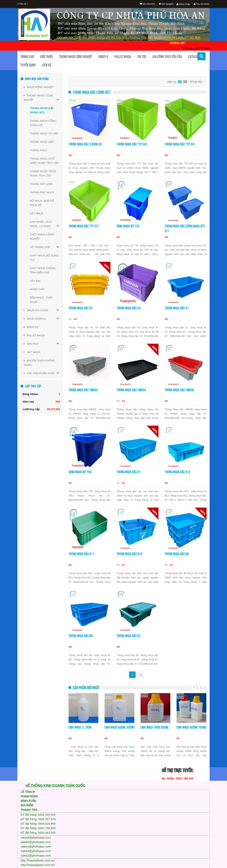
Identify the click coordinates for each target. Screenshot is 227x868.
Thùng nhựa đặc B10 (129, 554)
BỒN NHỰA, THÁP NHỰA (41, 300)
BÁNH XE (31, 327)
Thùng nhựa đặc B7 (129, 636)
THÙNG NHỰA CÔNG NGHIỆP (38, 98)
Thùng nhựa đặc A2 (81, 308)
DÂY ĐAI (35, 281)
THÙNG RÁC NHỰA (42, 192)
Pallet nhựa (123, 57)
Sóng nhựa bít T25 (128, 226)
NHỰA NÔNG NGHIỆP (39, 87)
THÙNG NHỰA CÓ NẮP (44, 134)
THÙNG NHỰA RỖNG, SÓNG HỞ (43, 123)
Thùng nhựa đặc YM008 (179, 390)
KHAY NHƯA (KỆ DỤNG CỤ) (44, 258)
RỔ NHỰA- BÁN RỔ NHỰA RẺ (42, 203)
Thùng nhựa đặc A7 (177, 308)
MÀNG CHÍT (37, 289)
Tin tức (142, 57)
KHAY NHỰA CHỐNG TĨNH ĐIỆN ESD (43, 270)
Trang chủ (27, 57)
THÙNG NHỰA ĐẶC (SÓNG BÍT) (42, 110)
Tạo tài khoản (202, 4)
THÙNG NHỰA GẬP (42, 142)
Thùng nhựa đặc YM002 (83, 390)
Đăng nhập (183, 4)
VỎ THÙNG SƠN (40, 247)
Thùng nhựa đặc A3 (129, 308)
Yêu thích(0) (147, 4)
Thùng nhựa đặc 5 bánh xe (85, 144)
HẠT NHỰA (32, 352)
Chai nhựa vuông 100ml (191, 727)
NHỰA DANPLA (35, 319)
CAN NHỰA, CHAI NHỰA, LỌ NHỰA (41, 224)
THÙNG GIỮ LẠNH (41, 184)
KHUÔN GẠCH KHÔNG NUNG (39, 363)
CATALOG (193, 57)
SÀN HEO (31, 344)
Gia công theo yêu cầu (167, 57)
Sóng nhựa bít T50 (80, 472)
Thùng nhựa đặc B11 (81, 554)
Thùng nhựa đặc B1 (129, 472)
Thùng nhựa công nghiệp (76, 57)
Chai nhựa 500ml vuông (119, 727)
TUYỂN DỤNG (28, 65)
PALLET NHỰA (34, 335)
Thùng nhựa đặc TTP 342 (132, 144)
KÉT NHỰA (37, 213)
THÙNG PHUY (39, 150)
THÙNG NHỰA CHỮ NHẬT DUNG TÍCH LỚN (44, 161)
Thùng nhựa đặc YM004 (131, 390)
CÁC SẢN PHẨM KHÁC (39, 373)
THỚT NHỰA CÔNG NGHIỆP (42, 237)
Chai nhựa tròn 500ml (155, 727)
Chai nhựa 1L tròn (80, 727)
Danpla (103, 57)
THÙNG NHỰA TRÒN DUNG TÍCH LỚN (43, 173)
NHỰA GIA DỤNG (36, 310)
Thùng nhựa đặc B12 (178, 472)
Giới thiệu (47, 57)
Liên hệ (47, 65)
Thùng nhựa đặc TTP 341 (180, 144)
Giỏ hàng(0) (166, 4)
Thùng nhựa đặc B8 (81, 636)
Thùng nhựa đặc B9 (177, 554)
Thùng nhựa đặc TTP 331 (84, 226)
